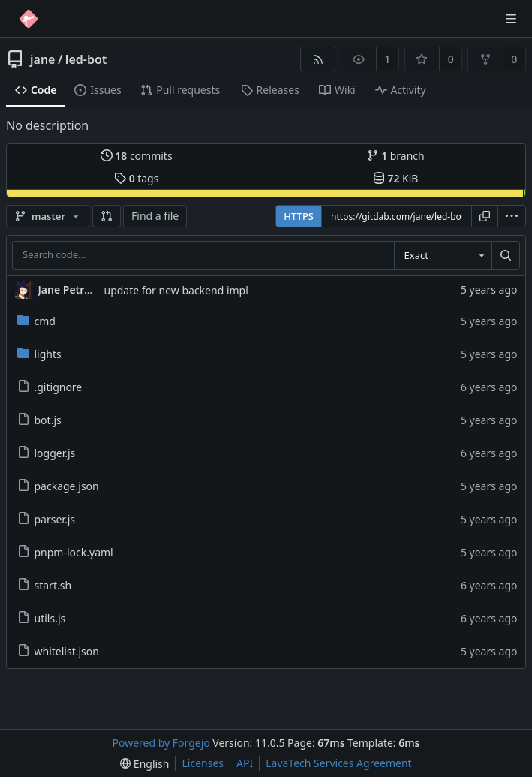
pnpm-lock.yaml (65, 552)
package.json (58, 486)
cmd (36, 321)
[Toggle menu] (511, 19)
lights (39, 354)
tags (136, 178)
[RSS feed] (318, 59)
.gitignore (50, 387)
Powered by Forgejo (161, 743)
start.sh (45, 585)
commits (137, 156)
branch (396, 156)
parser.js (46, 519)
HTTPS (299, 216)
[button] (107, 216)
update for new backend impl (176, 290)
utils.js (42, 618)
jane (42, 59)
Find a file (155, 216)
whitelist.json (58, 651)
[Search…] (506, 255)
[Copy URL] (485, 216)
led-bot (86, 59)
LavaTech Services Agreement (338, 763)
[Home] (29, 19)
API (245, 763)
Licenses (203, 763)
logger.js (47, 453)
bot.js (39, 420)
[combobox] (443, 255)
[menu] (512, 216)
